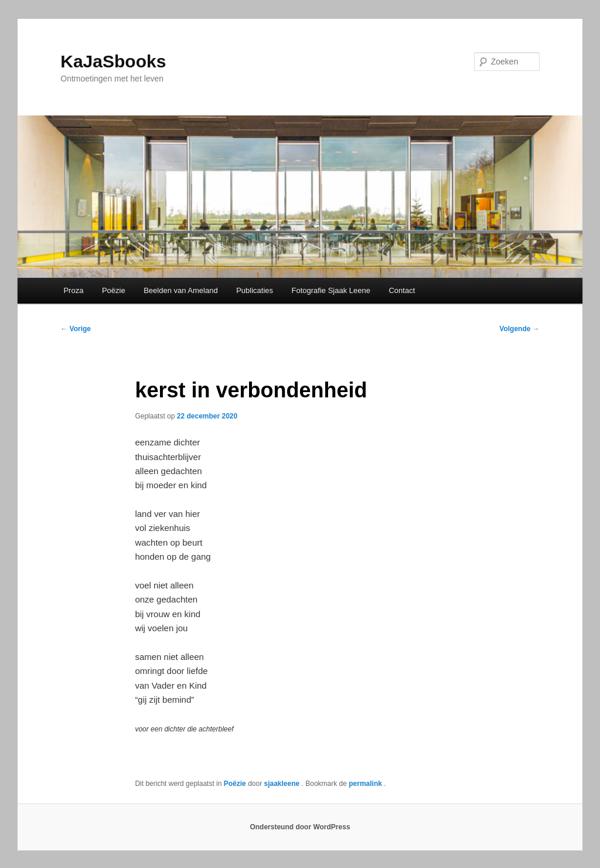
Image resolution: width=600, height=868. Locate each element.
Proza (73, 290)
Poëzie (114, 290)
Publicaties (255, 290)
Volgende (519, 329)
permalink (366, 784)
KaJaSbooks (113, 61)
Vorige (76, 329)
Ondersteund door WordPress (300, 827)
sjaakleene (282, 784)
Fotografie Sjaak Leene (331, 290)
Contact (402, 290)
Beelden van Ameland (180, 290)
